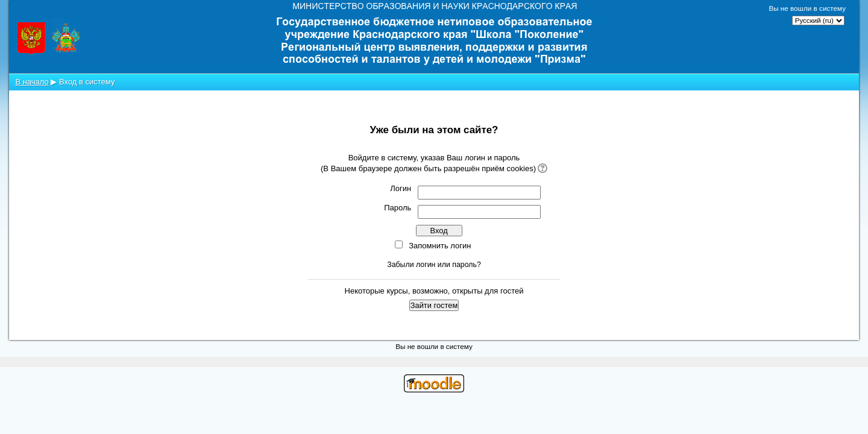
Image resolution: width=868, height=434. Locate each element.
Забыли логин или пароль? (434, 265)
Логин (401, 188)
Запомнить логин (440, 246)
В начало (32, 82)
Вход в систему (87, 82)
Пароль (398, 208)
